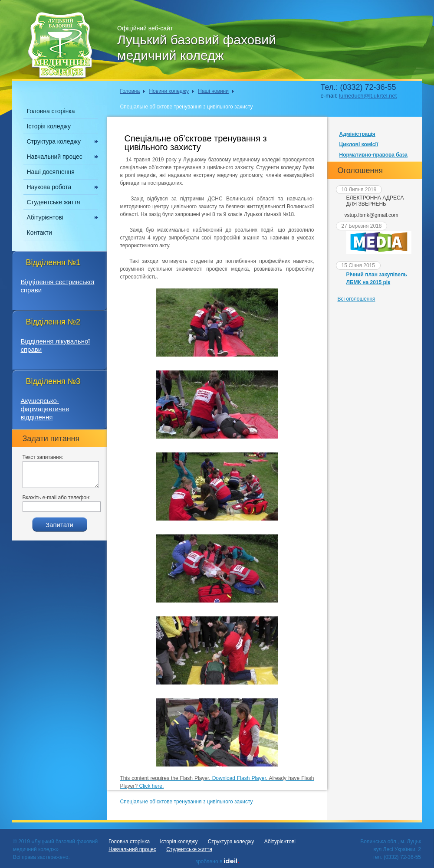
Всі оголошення (357, 299)
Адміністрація (357, 134)
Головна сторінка (51, 111)
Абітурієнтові (45, 217)
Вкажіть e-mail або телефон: (57, 498)
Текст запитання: (43, 457)
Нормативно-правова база (374, 155)
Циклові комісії (359, 144)
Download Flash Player (239, 778)
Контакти (39, 233)
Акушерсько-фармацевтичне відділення (45, 409)
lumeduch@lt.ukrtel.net (368, 96)
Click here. (152, 786)
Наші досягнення (51, 172)
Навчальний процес (55, 157)
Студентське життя (54, 202)
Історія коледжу (49, 126)
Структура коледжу (54, 141)
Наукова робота (49, 187)
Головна (130, 91)
